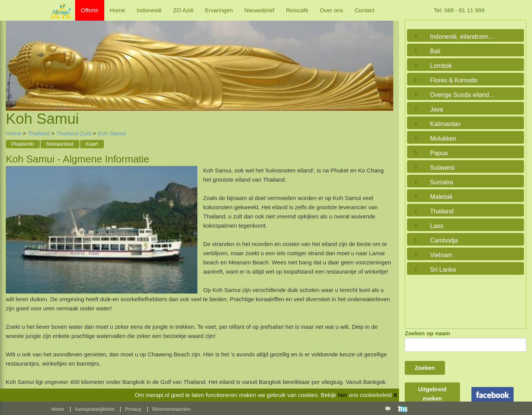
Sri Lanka (443, 270)
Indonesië (149, 10)
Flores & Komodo (454, 80)
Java (437, 109)
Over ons (331, 10)
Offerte (90, 10)
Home (118, 10)
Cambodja (444, 240)
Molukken (443, 139)
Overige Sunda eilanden (463, 95)
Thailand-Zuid (74, 133)
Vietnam (441, 255)
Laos (437, 226)
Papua (439, 153)
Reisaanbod (60, 144)
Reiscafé (297, 10)
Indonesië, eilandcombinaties (464, 37)
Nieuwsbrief (259, 10)
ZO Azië (183, 10)
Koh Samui (112, 133)
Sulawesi (442, 168)
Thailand (39, 133)
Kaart (92, 144)
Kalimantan (445, 124)
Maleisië (441, 197)
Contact (365, 10)
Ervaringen (219, 10)
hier (342, 395)
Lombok (441, 66)
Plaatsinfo (23, 144)
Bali (435, 51)
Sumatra (442, 182)
